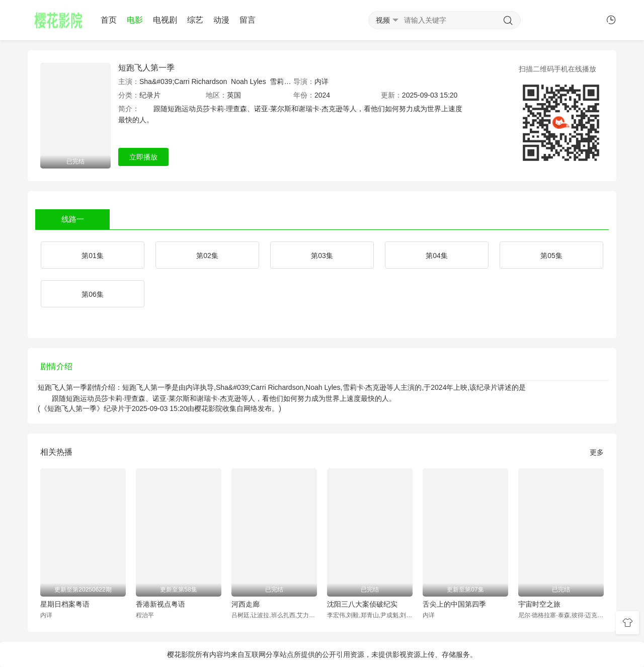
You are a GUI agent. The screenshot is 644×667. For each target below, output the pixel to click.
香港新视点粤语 (160, 604)
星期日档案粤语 (65, 604)
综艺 (195, 20)
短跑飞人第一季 (146, 68)
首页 (109, 20)
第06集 (93, 294)
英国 (234, 95)
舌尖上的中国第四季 (454, 604)
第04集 (437, 256)
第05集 (551, 256)
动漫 (221, 20)
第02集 (207, 256)
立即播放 (143, 157)
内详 (321, 81)
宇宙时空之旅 (539, 604)
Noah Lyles (249, 81)
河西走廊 (246, 604)
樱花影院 (208, 408)
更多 (597, 452)
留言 (248, 20)
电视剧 (165, 20)
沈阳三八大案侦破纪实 (362, 604)
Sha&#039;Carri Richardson (183, 81)
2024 (322, 95)
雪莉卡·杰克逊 (292, 81)
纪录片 (150, 95)
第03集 (322, 256)
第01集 (93, 256)
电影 (135, 20)
